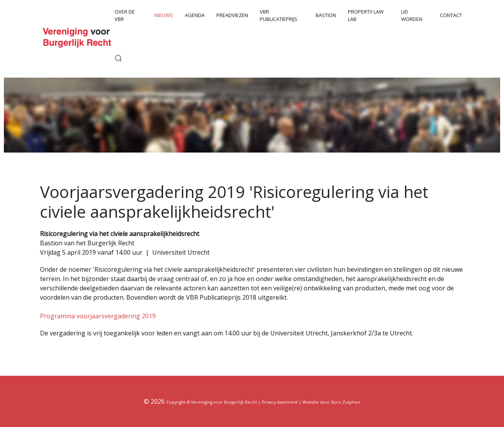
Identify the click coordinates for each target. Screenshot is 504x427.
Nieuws (164, 15)
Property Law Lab (366, 16)
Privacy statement (280, 402)
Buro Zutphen (346, 402)
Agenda (195, 15)
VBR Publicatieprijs (279, 16)
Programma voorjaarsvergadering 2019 (98, 316)
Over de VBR (125, 16)
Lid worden (412, 16)
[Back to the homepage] (78, 37)
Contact (451, 15)
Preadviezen (232, 15)
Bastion (326, 15)
